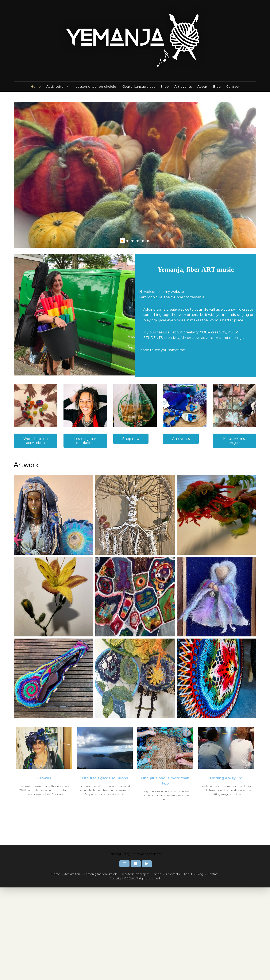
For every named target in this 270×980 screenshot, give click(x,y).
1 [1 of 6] (122, 241)
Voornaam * (29, 478)
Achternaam (29, 492)
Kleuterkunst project (235, 441)
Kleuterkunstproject (138, 87)
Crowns (44, 870)
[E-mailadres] (49, 470)
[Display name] (49, 512)
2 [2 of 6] (127, 241)
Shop (165, 87)
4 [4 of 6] (138, 241)
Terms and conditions (147, 946)
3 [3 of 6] (132, 241)
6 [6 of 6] (148, 241)
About (202, 87)
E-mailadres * (31, 464)
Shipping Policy (119, 946)
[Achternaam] (49, 498)
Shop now (131, 439)
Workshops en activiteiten (36, 441)
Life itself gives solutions (105, 870)
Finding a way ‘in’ (226, 870)
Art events (183, 87)
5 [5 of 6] (143, 241)
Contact (233, 87)
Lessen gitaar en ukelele (96, 87)
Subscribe (49, 523)
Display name (30, 506)
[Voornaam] (49, 484)
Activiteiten (56, 87)
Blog (217, 87)
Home (36, 87)
